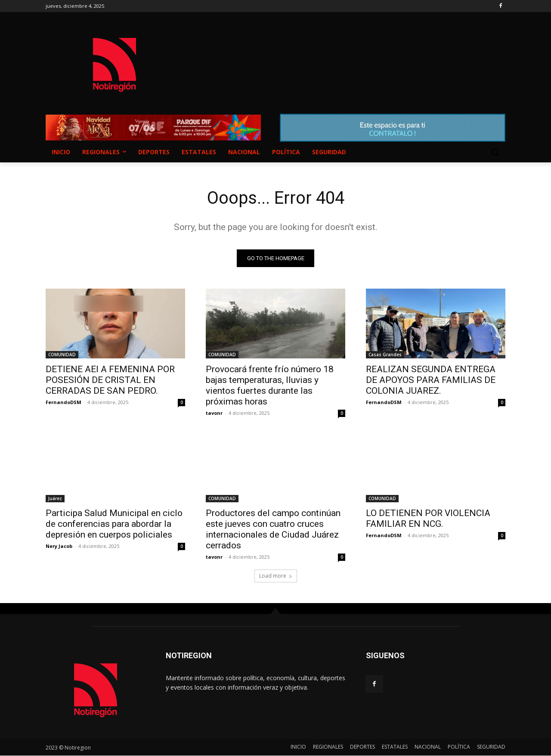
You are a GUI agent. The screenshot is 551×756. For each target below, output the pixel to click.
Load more (276, 576)
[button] (495, 152)
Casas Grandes (385, 355)
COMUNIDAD (62, 355)
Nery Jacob (59, 546)
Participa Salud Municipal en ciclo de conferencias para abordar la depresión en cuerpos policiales (114, 524)
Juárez (55, 499)
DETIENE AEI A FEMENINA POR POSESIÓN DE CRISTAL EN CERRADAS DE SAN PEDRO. (110, 380)
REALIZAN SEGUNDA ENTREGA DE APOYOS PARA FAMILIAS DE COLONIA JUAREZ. (431, 380)
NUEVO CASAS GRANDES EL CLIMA (344, 56)
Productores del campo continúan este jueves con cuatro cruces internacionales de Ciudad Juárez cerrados (273, 530)
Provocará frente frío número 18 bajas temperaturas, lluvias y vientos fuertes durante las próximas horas (270, 386)
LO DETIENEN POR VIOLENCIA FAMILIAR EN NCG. (428, 519)
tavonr (214, 413)
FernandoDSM (63, 403)
